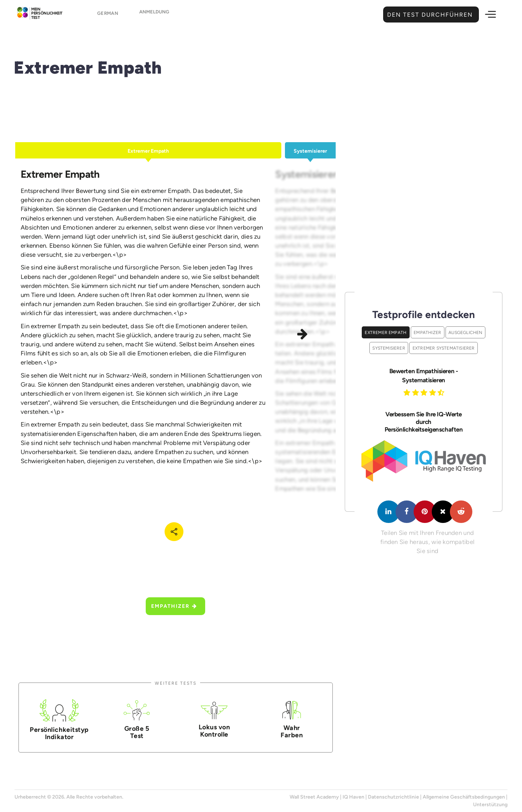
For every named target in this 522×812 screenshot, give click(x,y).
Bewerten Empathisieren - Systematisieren (424, 376)
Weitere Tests (176, 683)
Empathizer (174, 606)
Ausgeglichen (465, 332)
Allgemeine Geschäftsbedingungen (464, 797)
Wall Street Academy (314, 797)
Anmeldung (154, 15)
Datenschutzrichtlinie (393, 797)
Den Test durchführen (429, 15)
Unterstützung (490, 805)
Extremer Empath (386, 332)
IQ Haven (353, 797)
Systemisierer (389, 348)
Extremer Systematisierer (444, 348)
